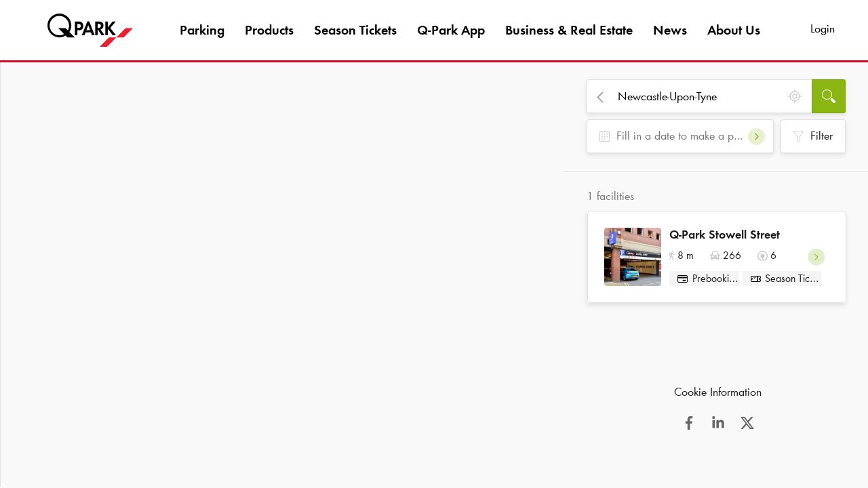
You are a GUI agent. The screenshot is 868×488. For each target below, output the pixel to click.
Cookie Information (718, 396)
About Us (734, 30)
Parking (202, 30)
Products (269, 30)
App (451, 30)
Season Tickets (355, 30)
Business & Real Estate (569, 30)
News (670, 30)
